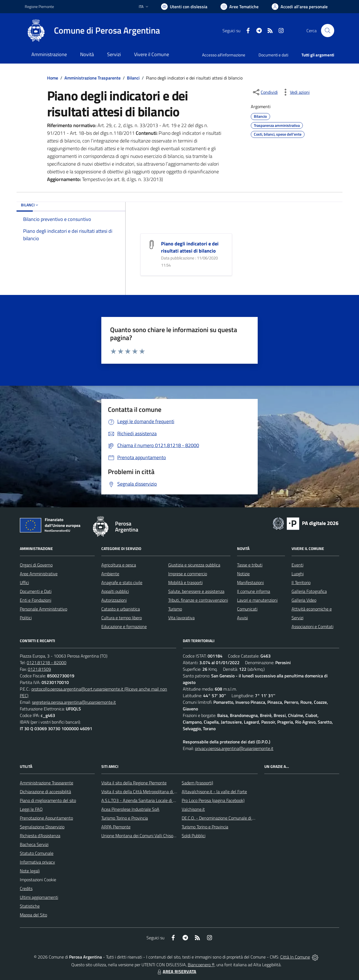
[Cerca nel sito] (328, 31)
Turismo (175, 609)
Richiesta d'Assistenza (40, 836)
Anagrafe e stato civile (122, 582)
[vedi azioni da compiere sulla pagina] (295, 92)
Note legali (30, 871)
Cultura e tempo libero (122, 618)
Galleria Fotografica (309, 591)
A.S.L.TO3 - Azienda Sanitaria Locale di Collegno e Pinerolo (155, 800)
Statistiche (30, 906)
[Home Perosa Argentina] (92, 31)
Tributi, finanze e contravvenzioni (198, 600)
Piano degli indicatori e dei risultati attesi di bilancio (190, 247)
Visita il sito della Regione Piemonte (134, 783)
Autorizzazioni (114, 600)
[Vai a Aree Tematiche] (240, 7)
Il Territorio (301, 582)
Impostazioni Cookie (38, 880)
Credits (26, 888)
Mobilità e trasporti (185, 582)
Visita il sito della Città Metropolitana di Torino (143, 792)
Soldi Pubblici (194, 836)
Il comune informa (254, 591)
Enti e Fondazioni (36, 600)
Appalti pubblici (115, 591)
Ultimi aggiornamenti (39, 897)
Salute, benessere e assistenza (196, 591)
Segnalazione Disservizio (42, 827)
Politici (26, 618)
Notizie (243, 574)
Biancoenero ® (201, 965)
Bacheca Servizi (34, 844)
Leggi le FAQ (31, 809)
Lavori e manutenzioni (257, 600)
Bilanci (133, 78)
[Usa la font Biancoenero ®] (184, 7)
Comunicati (247, 609)
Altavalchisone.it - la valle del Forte (214, 792)
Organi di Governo (36, 565)
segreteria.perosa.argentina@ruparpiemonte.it (74, 702)
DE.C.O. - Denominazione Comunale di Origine (223, 818)
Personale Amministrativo (43, 609)
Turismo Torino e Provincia (125, 818)
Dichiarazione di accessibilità (45, 792)
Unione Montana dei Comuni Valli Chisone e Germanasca (153, 836)
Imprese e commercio (188, 574)
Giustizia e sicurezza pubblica (194, 565)
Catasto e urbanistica (121, 609)
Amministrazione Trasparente (93, 78)
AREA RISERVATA (176, 971)
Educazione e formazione (124, 626)
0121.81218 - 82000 (47, 663)
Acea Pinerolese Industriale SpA (130, 809)
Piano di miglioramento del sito (48, 800)
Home (53, 78)
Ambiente (110, 574)
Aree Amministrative (39, 574)
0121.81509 (39, 669)
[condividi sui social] (265, 92)
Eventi (297, 565)
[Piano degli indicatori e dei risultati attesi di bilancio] (152, 244)
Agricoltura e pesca (119, 565)
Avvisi (242, 618)
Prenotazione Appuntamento (46, 818)
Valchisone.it (193, 809)
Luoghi (298, 574)
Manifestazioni (250, 582)
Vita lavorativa (181, 618)
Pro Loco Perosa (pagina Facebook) (213, 800)
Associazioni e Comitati (312, 626)
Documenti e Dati (36, 591)
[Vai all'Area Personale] (300, 7)
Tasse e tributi (250, 565)
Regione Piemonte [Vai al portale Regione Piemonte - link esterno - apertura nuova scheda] (39, 6)
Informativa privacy (37, 862)
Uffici (24, 582)
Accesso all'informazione (224, 55)
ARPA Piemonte (116, 827)
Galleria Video (304, 600)
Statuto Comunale (37, 853)
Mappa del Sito (33, 915)
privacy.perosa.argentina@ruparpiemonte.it (234, 748)
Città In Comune (295, 957)
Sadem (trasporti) (197, 783)
